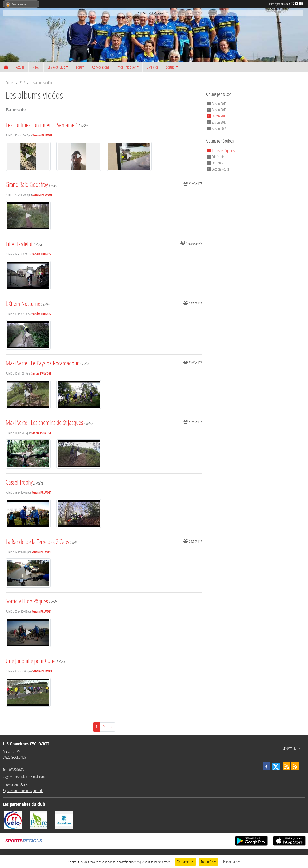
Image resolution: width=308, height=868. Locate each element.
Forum (80, 67)
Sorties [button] (171, 67)
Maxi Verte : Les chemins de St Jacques (44, 422)
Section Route (220, 169)
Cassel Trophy (19, 482)
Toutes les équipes (223, 150)
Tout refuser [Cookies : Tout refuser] (208, 862)
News (36, 67)
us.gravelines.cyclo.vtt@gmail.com (24, 776)
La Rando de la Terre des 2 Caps (37, 542)
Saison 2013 (219, 103)
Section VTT (219, 163)
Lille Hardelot (19, 244)
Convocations (101, 67)
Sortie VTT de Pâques (27, 601)
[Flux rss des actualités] (287, 766)
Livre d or (152, 67)
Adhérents (218, 157)
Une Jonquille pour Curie (31, 661)
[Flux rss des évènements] (295, 766)
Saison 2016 (219, 116)
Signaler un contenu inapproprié (23, 791)
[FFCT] (13, 819)
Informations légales (16, 785)
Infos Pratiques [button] (126, 67)
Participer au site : (286, 4)
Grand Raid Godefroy (27, 184)
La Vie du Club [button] (56, 67)
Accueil (20, 67)
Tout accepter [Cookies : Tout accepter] (185, 862)
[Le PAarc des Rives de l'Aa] (39, 819)
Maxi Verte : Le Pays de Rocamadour (42, 363)
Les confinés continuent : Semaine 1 (42, 125)
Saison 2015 (219, 110)
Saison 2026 (219, 128)
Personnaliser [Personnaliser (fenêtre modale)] (231, 862)
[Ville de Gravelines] (64, 819)
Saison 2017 (219, 122)
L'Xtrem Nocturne (23, 304)
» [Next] (112, 727)
